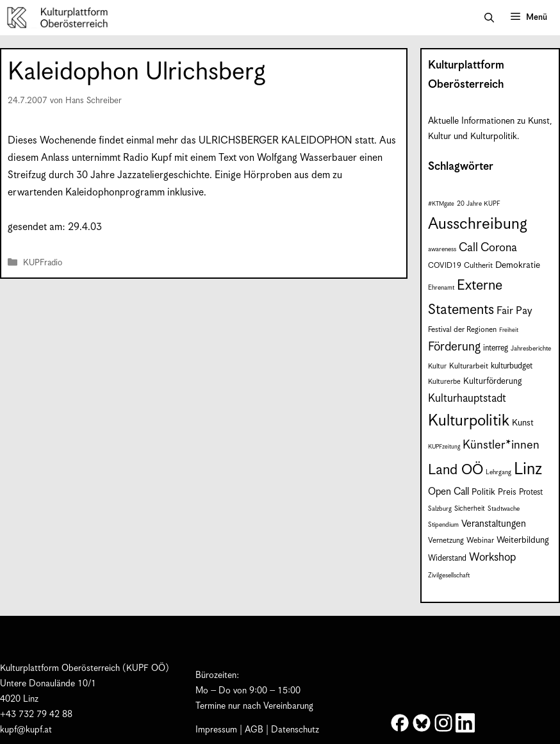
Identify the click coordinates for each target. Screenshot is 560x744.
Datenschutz (295, 730)
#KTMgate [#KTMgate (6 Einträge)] (441, 204)
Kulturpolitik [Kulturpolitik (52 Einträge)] (469, 421)
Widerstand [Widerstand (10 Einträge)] (447, 558)
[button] (489, 18)
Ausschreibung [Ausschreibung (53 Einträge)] (478, 224)
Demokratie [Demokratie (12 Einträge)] (518, 265)
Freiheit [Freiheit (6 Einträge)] (509, 330)
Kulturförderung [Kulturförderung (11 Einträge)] (492, 382)
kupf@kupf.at (26, 730)
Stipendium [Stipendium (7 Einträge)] (443, 525)
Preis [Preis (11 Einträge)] (507, 492)
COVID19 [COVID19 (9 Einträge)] (445, 266)
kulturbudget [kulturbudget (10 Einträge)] (512, 366)
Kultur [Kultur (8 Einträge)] (437, 367)
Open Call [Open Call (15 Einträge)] (449, 492)
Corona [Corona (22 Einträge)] (499, 248)
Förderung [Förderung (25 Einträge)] (454, 347)
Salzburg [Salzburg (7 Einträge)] (440, 509)
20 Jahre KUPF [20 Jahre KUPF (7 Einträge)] (479, 204)
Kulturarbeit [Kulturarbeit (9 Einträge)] (469, 366)
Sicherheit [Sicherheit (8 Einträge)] (470, 509)
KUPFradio (43, 263)
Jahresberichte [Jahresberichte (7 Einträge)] (531, 349)
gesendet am (35, 227)
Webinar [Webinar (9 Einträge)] (480, 541)
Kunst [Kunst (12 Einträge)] (523, 423)
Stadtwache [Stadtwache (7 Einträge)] (504, 509)
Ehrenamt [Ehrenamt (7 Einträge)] (441, 288)
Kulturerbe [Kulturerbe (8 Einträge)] (444, 382)
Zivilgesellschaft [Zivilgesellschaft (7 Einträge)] (449, 575)
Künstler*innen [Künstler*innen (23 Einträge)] (501, 445)
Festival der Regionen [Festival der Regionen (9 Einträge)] (462, 330)
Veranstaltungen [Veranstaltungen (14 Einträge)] (494, 524)
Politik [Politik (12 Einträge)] (483, 492)
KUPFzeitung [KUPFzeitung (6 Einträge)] (444, 447)
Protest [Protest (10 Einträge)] (531, 492)
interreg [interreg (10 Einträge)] (496, 348)
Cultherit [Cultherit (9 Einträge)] (478, 266)
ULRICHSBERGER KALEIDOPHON (276, 141)
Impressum (216, 730)
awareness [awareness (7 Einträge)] (442, 249)
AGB (254, 730)
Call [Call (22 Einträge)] (468, 248)
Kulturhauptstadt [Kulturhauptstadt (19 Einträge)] (467, 399)
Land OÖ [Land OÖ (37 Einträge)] (456, 470)
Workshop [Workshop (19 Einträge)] (492, 558)
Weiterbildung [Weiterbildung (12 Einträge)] (523, 540)
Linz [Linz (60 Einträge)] (528, 469)
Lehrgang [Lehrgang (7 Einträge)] (498, 472)
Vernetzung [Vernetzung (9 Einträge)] (446, 541)
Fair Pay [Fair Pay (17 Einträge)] (514, 311)
